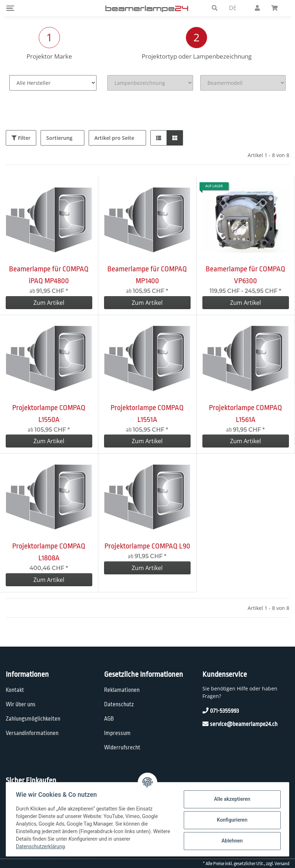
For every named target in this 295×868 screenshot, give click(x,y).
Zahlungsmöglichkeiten (33, 719)
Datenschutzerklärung (42, 846)
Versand (282, 864)
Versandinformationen (32, 733)
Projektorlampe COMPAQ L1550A (49, 414)
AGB (109, 719)
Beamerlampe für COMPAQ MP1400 (147, 275)
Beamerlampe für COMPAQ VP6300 (245, 275)
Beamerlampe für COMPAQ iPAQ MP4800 (49, 275)
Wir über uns (21, 704)
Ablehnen (230, 841)
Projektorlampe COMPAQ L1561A (245, 414)
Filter (21, 138)
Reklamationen (122, 690)
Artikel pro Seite (114, 138)
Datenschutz (119, 704)
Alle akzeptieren (230, 799)
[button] (215, 8)
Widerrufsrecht (122, 748)
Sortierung (59, 138)
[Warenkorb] (277, 8)
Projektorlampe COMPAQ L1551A (147, 414)
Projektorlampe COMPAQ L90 (147, 546)
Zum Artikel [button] (49, 303)
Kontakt (15, 690)
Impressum (117, 733)
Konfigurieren (230, 820)
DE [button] (233, 8)
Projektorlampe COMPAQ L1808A (49, 552)
